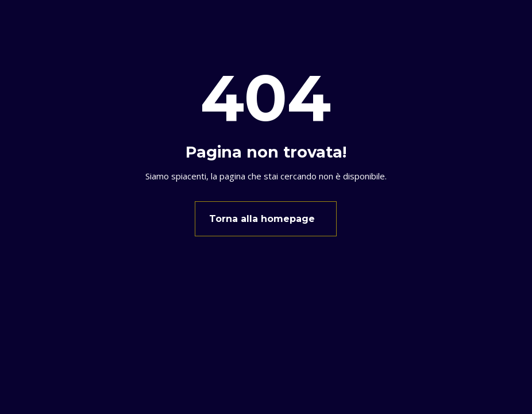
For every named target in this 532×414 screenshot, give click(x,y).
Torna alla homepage (262, 219)
